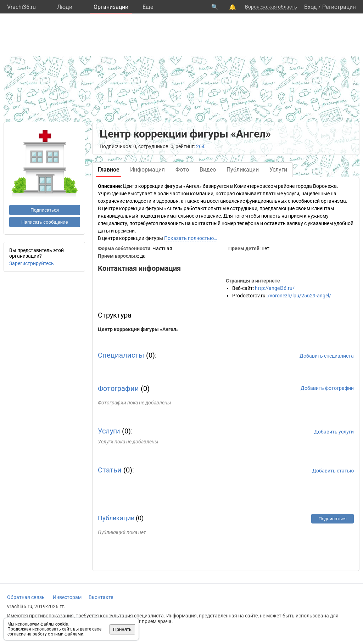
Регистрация (339, 7)
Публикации (116, 518)
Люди (65, 7)
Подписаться (45, 210)
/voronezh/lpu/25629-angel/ (299, 296)
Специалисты (121, 355)
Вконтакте (101, 597)
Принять (122, 629)
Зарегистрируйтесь (32, 263)
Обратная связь (26, 597)
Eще (148, 7)
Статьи (110, 470)
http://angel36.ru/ (275, 288)
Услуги (109, 431)
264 (200, 146)
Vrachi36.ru (21, 7)
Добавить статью (333, 471)
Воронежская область (271, 7)
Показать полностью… (191, 238)
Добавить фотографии (327, 388)
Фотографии (118, 388)
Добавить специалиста (327, 356)
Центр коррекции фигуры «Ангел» (138, 329)
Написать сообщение (45, 222)
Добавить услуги (334, 432)
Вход (311, 7)
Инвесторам (67, 597)
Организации (111, 7)
